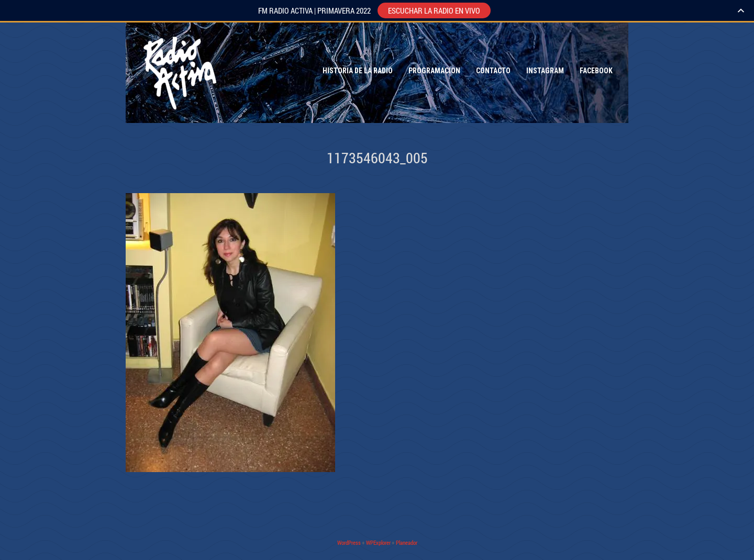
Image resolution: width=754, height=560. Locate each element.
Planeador (407, 542)
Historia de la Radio (358, 71)
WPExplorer (378, 542)
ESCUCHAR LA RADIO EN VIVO (434, 10)
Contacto (493, 71)
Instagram (545, 71)
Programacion (434, 71)
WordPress (349, 542)
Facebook (596, 71)
